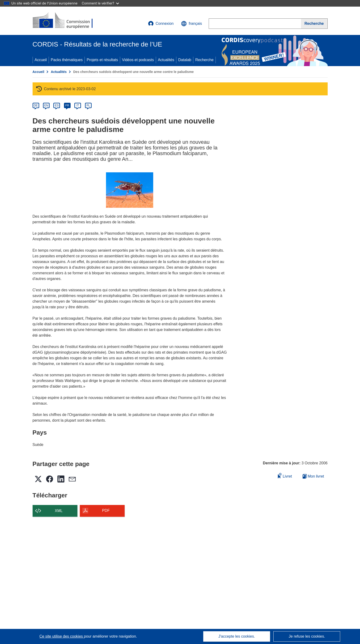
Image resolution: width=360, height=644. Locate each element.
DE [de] (36, 106)
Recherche (204, 60)
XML (59, 511)
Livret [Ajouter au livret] (285, 476)
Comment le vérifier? (100, 3)
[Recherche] (314, 24)
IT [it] (78, 106)
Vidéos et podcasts (138, 60)
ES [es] (57, 106)
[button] (191, 24)
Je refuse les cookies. (307, 636)
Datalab (185, 60)
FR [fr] (67, 106)
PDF (106, 511)
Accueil (41, 60)
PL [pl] (88, 106)
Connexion (161, 24)
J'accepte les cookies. (237, 636)
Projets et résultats (102, 60)
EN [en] (46, 106)
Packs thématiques (67, 60)
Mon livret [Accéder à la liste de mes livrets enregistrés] (313, 476)
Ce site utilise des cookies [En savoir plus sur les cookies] (62, 636)
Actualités (166, 60)
